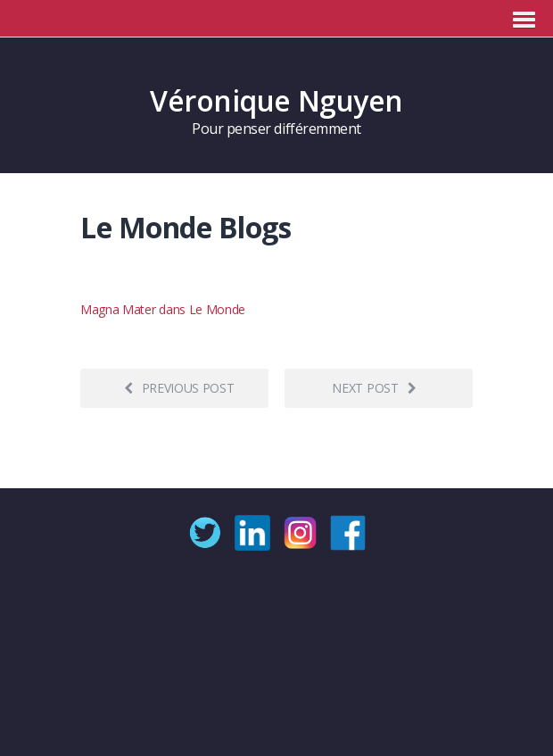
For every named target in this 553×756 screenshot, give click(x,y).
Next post (374, 388)
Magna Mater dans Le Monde (163, 309)
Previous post (179, 388)
